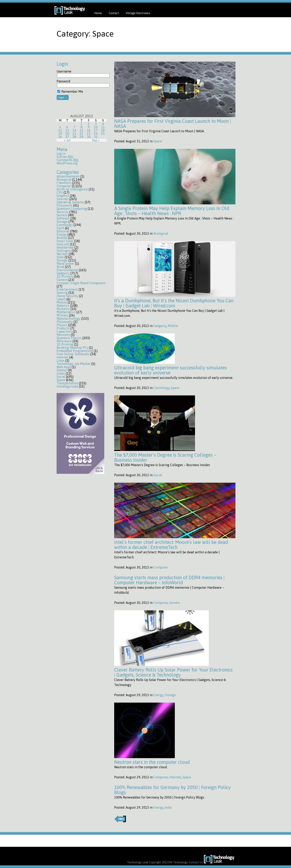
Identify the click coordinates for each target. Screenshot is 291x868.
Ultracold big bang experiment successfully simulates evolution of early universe (170, 370)
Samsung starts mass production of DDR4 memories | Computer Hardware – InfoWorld (169, 580)
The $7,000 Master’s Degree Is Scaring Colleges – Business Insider (165, 457)
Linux (61, 360)
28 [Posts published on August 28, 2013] (74, 137)
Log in (61, 153)
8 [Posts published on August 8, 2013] (82, 127)
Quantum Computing (72, 209)
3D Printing (65, 344)
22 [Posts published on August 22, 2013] (81, 133)
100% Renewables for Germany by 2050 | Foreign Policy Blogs (172, 790)
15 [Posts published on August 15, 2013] (81, 130)
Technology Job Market (74, 364)
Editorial (63, 231)
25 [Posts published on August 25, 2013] (103, 133)
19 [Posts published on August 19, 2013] (60, 133)
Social (61, 377)
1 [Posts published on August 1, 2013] (82, 124)
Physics (62, 325)
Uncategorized (67, 386)
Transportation (67, 383)
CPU (60, 192)
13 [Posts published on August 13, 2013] (67, 130)
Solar (60, 257)
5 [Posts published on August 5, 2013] (60, 127)
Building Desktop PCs (72, 348)
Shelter (62, 370)
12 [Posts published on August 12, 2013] (60, 130)
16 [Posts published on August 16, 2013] (89, 130)
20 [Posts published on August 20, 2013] (67, 133)
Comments (67, 160)
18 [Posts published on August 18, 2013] (103, 130)
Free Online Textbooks (73, 354)
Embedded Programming (75, 351)
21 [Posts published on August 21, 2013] (74, 133)
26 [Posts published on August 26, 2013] (60, 137)
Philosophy (65, 322)
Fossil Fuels (65, 241)
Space (61, 380)
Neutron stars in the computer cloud (152, 762)
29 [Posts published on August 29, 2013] (81, 137)
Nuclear (62, 254)
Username (64, 71)
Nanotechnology (69, 318)
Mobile (62, 302)
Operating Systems (70, 202)
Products (63, 328)
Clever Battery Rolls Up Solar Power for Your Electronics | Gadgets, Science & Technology (173, 672)
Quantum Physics (69, 338)
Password (63, 81)
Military (62, 315)
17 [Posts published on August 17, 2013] (96, 130)
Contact (114, 13)
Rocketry (63, 309)
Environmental (67, 270)
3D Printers (65, 276)
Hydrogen (64, 251)
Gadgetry (63, 273)
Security (63, 212)
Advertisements (68, 176)
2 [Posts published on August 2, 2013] (89, 124)
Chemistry (64, 183)
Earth (60, 228)
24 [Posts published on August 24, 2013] (96, 133)
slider (61, 373)
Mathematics (66, 312)
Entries (65, 157)
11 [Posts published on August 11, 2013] (103, 127)
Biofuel (62, 238)
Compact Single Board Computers (81, 283)
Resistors (63, 335)
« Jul (67, 140)
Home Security (67, 296)
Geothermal (65, 247)
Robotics (63, 306)
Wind (60, 267)
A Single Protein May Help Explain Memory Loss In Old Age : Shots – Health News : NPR (172, 211)
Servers (62, 215)
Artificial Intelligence (72, 189)
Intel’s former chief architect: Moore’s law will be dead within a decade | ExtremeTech (171, 545)
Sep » (96, 140)
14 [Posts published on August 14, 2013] (74, 130)
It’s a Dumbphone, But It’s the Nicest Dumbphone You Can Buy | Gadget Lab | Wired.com (174, 303)
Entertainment (67, 289)
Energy (62, 234)
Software (63, 218)
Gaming (62, 293)
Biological (64, 180)
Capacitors (64, 331)
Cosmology (65, 225)
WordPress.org (67, 163)
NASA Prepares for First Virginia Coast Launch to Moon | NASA (173, 124)
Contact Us (196, 862)
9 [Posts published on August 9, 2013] (89, 127)
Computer (64, 186)
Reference (64, 341)
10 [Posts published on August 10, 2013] (96, 127)
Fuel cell (63, 244)
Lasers (61, 299)
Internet (63, 199)
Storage (62, 222)
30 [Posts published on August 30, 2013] (89, 137)
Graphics (63, 196)
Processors (64, 205)
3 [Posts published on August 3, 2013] (96, 124)
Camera (62, 280)
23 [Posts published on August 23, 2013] (89, 133)
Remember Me (70, 91)
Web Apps (64, 367)
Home (98, 13)
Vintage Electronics (138, 13)
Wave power (65, 264)
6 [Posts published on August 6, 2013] (67, 127)
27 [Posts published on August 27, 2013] (67, 137)
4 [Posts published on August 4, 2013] (103, 124)
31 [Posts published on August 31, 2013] (96, 137)
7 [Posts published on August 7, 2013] (74, 127)
